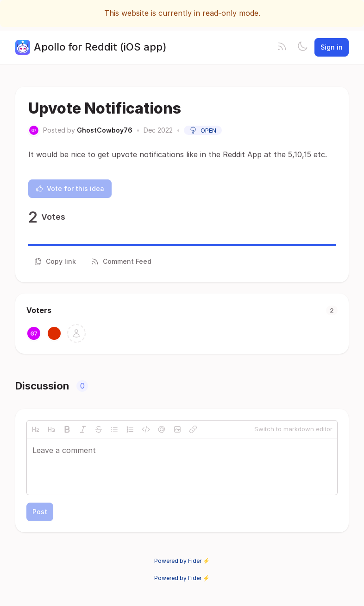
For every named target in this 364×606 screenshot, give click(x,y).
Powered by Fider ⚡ (182, 561)
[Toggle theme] (302, 47)
